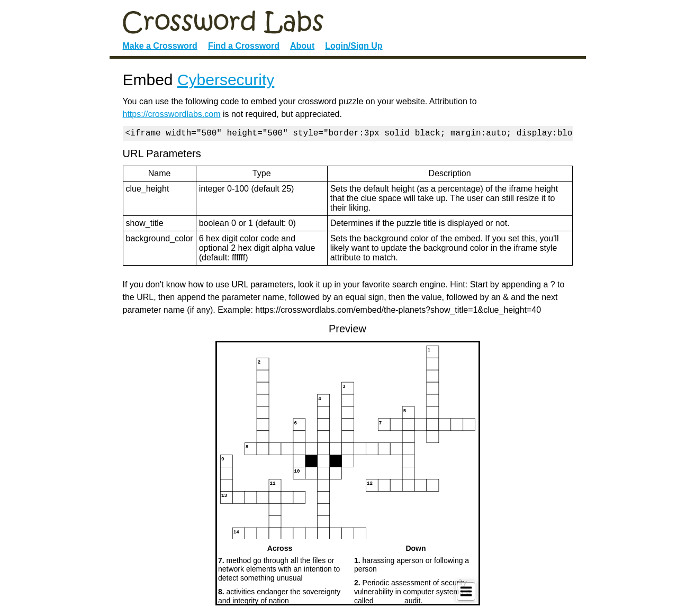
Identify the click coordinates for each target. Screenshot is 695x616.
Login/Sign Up (354, 46)
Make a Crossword (160, 46)
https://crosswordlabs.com (172, 114)
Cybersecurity (226, 80)
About (302, 46)
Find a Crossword (244, 46)
